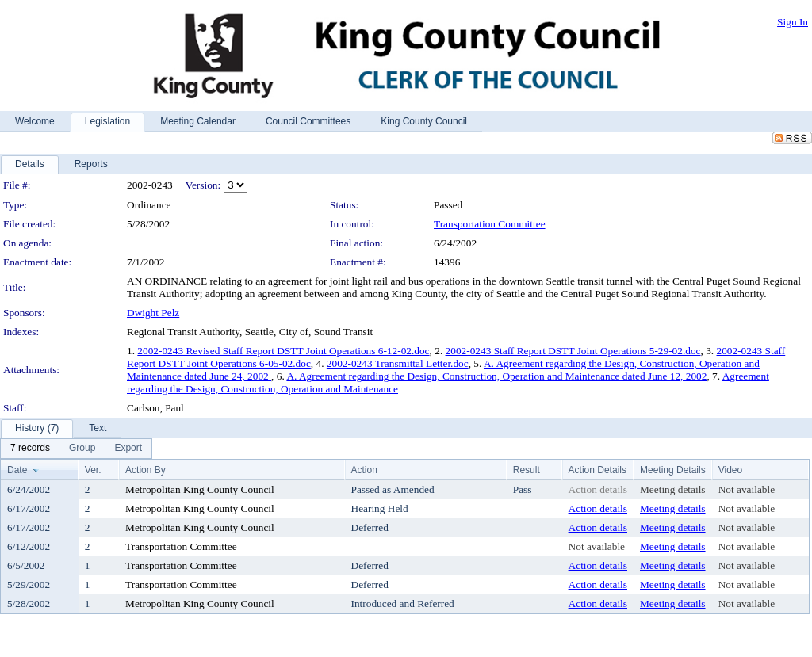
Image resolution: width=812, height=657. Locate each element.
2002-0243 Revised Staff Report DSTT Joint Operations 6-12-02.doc (283, 351)
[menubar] (76, 449)
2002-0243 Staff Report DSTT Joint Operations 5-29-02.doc (573, 351)
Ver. (93, 470)
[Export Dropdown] (128, 449)
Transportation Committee (490, 224)
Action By (146, 470)
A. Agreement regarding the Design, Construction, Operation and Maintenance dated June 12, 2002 (496, 376)
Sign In (793, 22)
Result (527, 470)
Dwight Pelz (153, 313)
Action (364, 470)
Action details (598, 489)
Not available (747, 489)
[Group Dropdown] (82, 449)
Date (17, 470)
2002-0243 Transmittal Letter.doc (398, 363)
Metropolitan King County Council (200, 489)
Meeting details (673, 489)
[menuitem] (30, 449)
